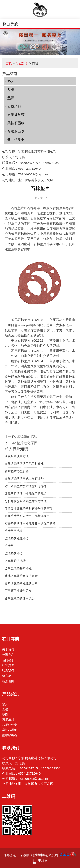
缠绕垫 (9, 546)
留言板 (7, 676)
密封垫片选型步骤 (17, 471)
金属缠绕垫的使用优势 (20, 598)
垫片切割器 (16, 140)
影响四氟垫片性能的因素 (21, 583)
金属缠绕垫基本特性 (18, 568)
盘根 (11, 90)
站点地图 (8, 681)
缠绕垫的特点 (14, 553)
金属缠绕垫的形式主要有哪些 (24, 479)
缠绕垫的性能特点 (17, 538)
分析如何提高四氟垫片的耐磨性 (26, 501)
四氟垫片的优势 (15, 561)
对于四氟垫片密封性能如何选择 (26, 486)
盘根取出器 (16, 131)
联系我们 (8, 671)
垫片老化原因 (27, 443)
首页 (9, 63)
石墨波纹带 (16, 115)
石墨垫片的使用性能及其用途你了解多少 (32, 523)
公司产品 (8, 655)
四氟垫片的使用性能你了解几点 (26, 494)
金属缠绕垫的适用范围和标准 (24, 464)
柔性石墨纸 (16, 123)
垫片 (11, 81)
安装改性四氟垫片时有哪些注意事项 (29, 508)
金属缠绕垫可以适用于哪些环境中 (27, 516)
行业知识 (22, 63)
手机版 (43, 861)
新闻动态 (8, 660)
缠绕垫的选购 (27, 437)
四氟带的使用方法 (17, 456)
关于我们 (8, 649)
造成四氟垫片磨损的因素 (21, 576)
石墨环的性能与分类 (18, 591)
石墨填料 (14, 106)
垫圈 (11, 98)
